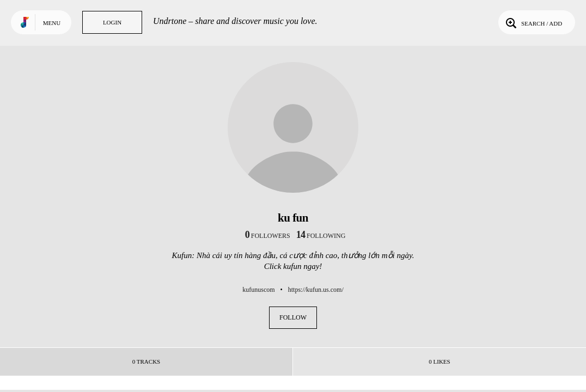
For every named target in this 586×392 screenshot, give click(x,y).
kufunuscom (258, 290)
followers (268, 236)
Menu (52, 23)
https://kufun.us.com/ (316, 290)
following (321, 236)
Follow (293, 317)
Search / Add (533, 22)
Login (112, 22)
